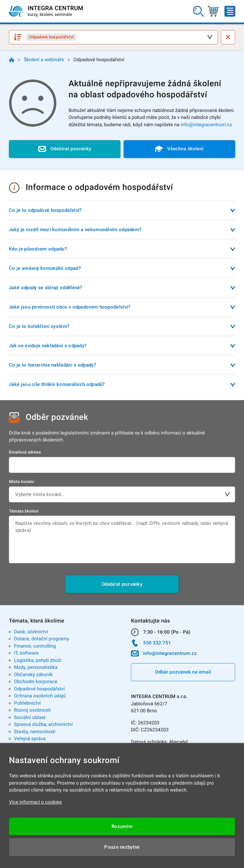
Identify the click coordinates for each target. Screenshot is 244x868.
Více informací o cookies (35, 802)
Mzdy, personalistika (36, 667)
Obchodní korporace (36, 682)
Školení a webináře (44, 60)
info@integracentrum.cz (206, 125)
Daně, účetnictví (31, 632)
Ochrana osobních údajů (40, 696)
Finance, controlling (35, 646)
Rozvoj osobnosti (32, 710)
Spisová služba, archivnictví (43, 724)
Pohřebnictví (27, 703)
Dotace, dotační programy (41, 639)
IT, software (26, 653)
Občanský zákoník (33, 675)
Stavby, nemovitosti (35, 732)
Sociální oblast (30, 717)
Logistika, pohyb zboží (38, 660)
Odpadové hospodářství (39, 689)
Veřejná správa (30, 739)
